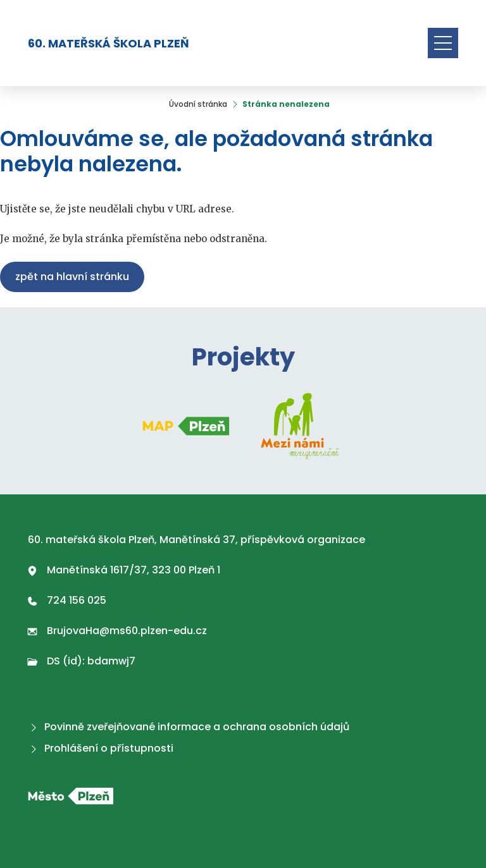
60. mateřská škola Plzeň (109, 43)
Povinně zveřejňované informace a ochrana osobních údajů (189, 727)
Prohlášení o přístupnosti (101, 748)
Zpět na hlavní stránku (72, 277)
